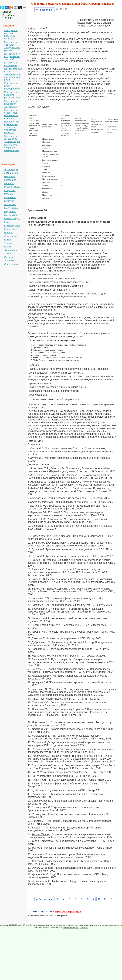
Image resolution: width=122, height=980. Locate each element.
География (10, 180)
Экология (9, 257)
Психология (11, 229)
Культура (9, 201)
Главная (7, 12)
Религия (9, 232)
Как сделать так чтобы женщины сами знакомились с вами (13, 74)
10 (99, 899)
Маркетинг (10, 204)
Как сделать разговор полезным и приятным (11, 34)
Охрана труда (12, 218)
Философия (11, 250)
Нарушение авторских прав (68, 912)
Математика (11, 208)
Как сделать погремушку (11, 64)
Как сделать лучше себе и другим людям (12, 139)
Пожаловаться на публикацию (76, 928)
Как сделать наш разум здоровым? (11, 104)
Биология (9, 176)
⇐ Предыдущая (45, 10)
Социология (11, 236)
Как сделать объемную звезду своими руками (12, 46)
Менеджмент (11, 215)
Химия (8, 254)
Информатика (12, 187)
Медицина (10, 211)
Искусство (10, 190)
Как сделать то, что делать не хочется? (13, 56)
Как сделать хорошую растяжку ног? (12, 95)
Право (8, 222)
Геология (9, 183)
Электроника (11, 264)
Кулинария (10, 197)
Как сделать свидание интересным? (12, 148)
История (9, 194)
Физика (8, 247)
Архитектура (11, 169)
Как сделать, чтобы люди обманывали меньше (11, 114)
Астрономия (11, 173)
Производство (12, 225)
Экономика (10, 261)
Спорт (8, 239)
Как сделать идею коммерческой (12, 86)
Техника (9, 243)
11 (105, 899)
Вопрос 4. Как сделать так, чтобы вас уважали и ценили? (12, 127)
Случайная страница (8, 16)
